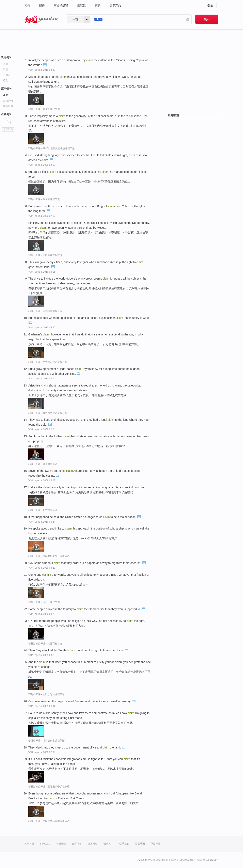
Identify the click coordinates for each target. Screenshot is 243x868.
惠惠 (98, 5)
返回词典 (8, 129)
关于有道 (29, 844)
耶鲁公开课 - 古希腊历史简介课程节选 (49, 556)
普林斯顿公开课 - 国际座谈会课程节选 (49, 787)
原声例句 (6, 89)
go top (8, 122)
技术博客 (93, 844)
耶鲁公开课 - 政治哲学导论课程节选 (48, 413)
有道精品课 (61, 5)
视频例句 (8, 106)
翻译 (42, 5)
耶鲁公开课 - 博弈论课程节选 (44, 602)
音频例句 (8, 101)
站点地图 (140, 844)
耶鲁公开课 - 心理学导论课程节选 (46, 694)
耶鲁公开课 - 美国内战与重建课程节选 (49, 821)
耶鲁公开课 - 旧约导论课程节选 (45, 255)
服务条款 (171, 860)
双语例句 (6, 57)
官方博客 (77, 844)
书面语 (7, 75)
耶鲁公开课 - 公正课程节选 (43, 464)
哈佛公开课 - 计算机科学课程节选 (46, 741)
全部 (5, 64)
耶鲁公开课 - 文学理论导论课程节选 (48, 362)
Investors (45, 844)
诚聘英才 (108, 844)
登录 (210, 5)
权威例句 (6, 114)
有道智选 (61, 844)
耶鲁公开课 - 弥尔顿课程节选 (44, 109)
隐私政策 (161, 860)
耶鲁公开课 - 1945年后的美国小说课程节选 (52, 148)
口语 (5, 69)
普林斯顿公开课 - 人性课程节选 (45, 644)
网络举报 (156, 844)
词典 (27, 5)
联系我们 (124, 844)
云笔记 (81, 5)
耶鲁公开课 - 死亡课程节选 (43, 510)
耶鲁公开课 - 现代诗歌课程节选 (45, 311)
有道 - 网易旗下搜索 (41, 19)
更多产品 (115, 5)
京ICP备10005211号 (208, 860)
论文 (5, 80)
